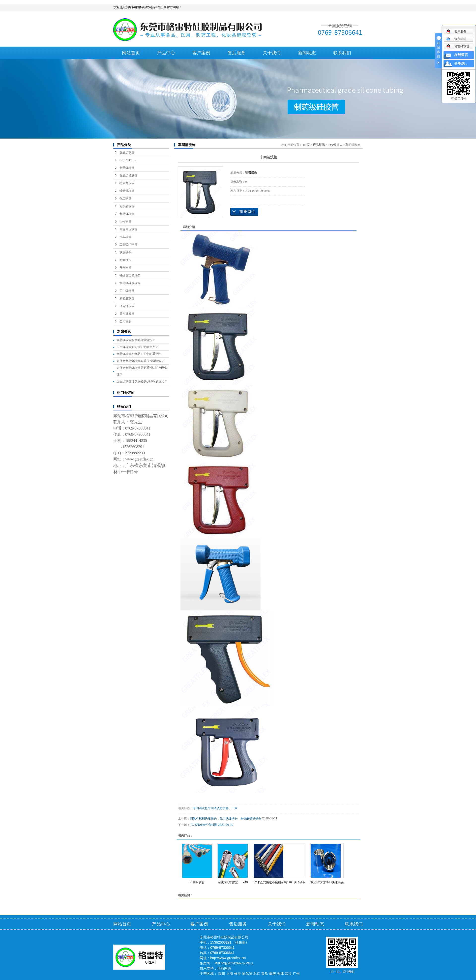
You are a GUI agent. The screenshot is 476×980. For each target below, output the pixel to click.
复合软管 (125, 268)
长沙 (238, 974)
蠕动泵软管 (127, 191)
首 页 (306, 145)
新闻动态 (307, 53)
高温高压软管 (128, 229)
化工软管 (125, 199)
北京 (257, 974)
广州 (296, 974)
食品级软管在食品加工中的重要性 (139, 354)
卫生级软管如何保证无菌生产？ (137, 347)
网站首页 (131, 53)
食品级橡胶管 (128, 175)
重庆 (272, 974)
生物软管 (125, 222)
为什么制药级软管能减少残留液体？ (140, 361)
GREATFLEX (128, 160)
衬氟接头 (125, 260)
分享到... (461, 64)
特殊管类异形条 (130, 275)
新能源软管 (127, 298)
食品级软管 (127, 152)
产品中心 (166, 53)
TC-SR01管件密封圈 (204, 825)
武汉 (288, 974)
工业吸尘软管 (128, 245)
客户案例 (201, 53)
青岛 (265, 974)
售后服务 (237, 53)
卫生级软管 (127, 291)
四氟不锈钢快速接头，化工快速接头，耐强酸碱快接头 (226, 818)
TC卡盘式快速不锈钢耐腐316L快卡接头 (279, 882)
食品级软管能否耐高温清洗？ (136, 340)
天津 (280, 974)
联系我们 (342, 53)
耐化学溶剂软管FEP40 (233, 882)
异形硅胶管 (127, 314)
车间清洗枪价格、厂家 (223, 808)
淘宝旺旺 (456, 39)
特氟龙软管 (127, 183)
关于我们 (272, 53)
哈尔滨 (247, 974)
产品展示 (319, 145)
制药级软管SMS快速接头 (327, 882)
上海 (230, 974)
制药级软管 (127, 168)
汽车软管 (125, 237)
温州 (222, 974)
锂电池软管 (127, 306)
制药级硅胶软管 (130, 283)
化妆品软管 (127, 206)
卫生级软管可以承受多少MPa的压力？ (142, 381)
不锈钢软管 (197, 882)
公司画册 (125, 321)
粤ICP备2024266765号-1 (234, 963)
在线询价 (244, 212)
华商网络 (224, 968)
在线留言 (461, 55)
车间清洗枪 (200, 808)
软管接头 (125, 252)
